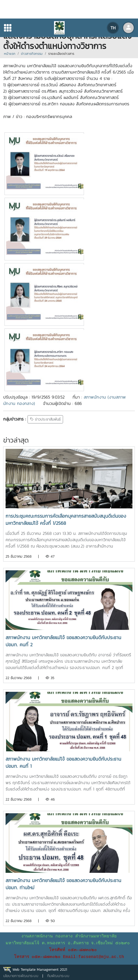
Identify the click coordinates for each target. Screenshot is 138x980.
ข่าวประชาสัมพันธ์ (45, 419)
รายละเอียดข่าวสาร (61, 54)
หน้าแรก (10, 54)
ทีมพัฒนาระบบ (58, 976)
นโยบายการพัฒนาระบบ (21, 976)
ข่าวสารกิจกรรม (32, 54)
